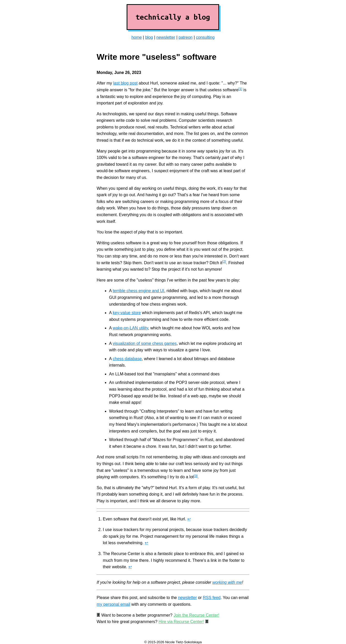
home (137, 37)
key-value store (127, 313)
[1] (240, 89)
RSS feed (212, 598)
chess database (127, 359)
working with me (227, 582)
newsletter (166, 37)
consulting (205, 37)
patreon (186, 37)
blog (149, 37)
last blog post (125, 83)
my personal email (113, 604)
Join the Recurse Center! (197, 615)
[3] (196, 476)
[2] (224, 262)
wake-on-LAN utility (130, 328)
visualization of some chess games (145, 343)
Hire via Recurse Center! (181, 622)
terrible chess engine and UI (138, 291)
